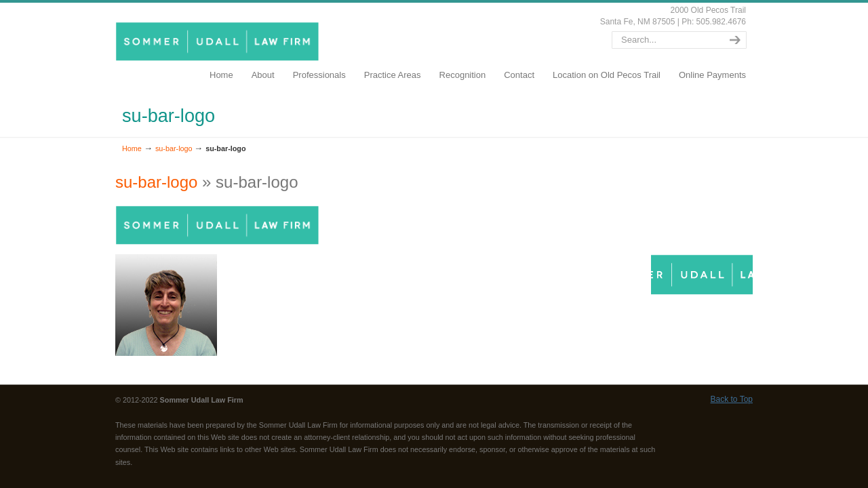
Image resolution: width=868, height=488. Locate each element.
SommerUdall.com (220, 41)
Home (132, 148)
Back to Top (732, 399)
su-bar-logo (174, 148)
